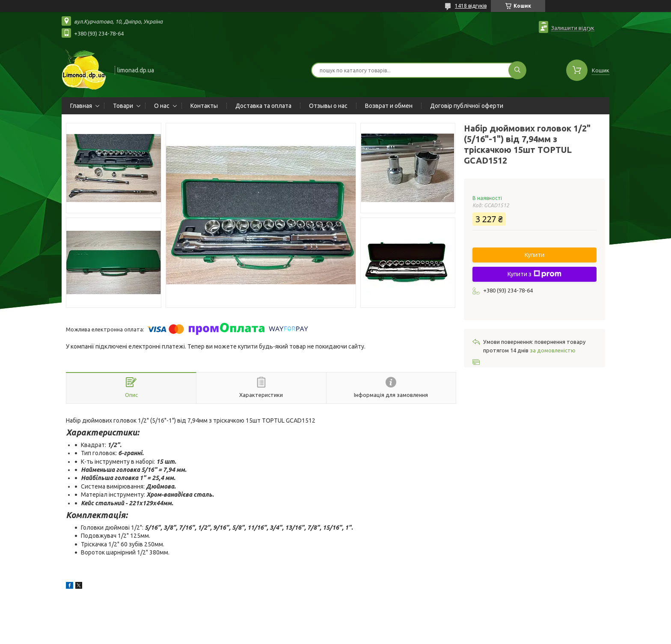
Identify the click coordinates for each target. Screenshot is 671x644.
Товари (123, 106)
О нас (162, 106)
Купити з (534, 274)
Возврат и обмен (389, 106)
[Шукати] (517, 70)
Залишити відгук (573, 28)
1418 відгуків (471, 6)
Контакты (204, 106)
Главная (81, 106)
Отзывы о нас (328, 106)
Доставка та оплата (263, 106)
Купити (534, 255)
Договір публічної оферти (467, 106)
